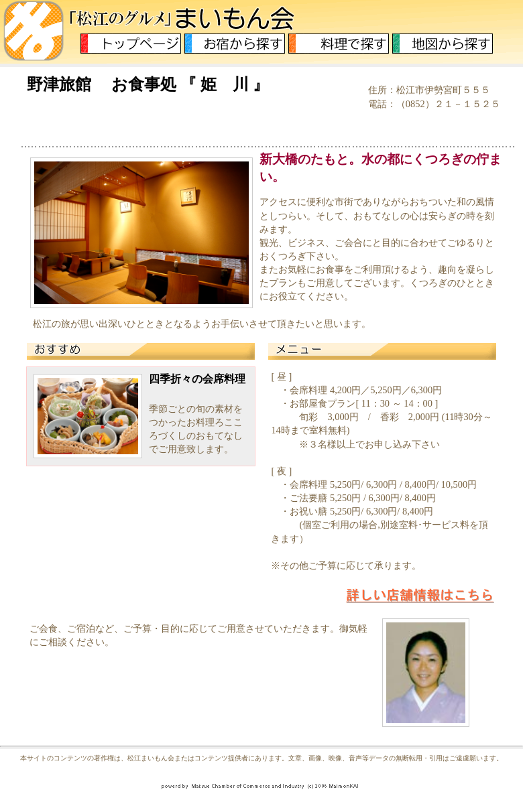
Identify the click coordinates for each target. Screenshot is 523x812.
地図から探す (443, 44)
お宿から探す (235, 44)
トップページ (131, 44)
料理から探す (339, 44)
